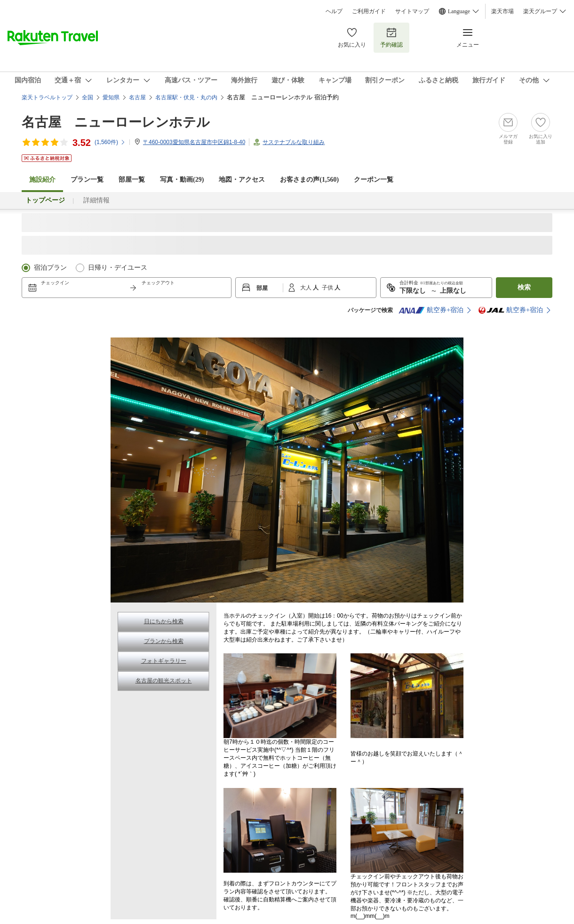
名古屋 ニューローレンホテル (116, 122)
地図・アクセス (242, 180)
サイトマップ (412, 11)
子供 (328, 288)
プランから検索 (164, 641)
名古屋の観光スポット (164, 681)
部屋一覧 (132, 180)
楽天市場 (502, 11)
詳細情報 (96, 200)
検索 (524, 287)
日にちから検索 (164, 621)
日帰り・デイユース (118, 268)
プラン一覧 (87, 180)
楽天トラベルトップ (47, 97)
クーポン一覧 (374, 180)
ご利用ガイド (369, 11)
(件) (110, 142)
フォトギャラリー (164, 661)
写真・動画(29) (182, 180)
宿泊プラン (50, 268)
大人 (307, 288)
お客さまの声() (309, 180)
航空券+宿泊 (431, 310)
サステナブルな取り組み (294, 142)
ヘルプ (334, 11)
